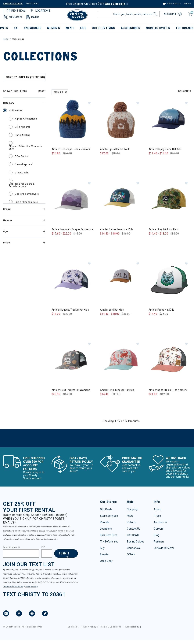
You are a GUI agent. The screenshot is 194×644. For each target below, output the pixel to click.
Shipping (132, 509)
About (158, 509)
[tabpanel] (97, 259)
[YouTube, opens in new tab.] (32, 614)
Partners (159, 542)
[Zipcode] (47, 553)
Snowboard (33, 28)
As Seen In (160, 522)
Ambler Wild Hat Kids (112, 310)
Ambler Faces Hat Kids (161, 310)
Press (157, 516)
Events (104, 554)
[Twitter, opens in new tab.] (45, 614)
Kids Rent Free (109, 535)
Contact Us (134, 529)
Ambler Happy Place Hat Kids (165, 149)
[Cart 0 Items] (190, 16)
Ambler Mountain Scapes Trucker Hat (73, 229)
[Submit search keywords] (154, 15)
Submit (64, 553)
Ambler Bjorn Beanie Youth (115, 149)
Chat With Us (172, 4)
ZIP (43, 547)
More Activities (158, 28)
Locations (106, 529)
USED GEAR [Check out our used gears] (32, 4)
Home (6, 39)
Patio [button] (32, 17)
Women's (53, 28)
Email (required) (11, 547)
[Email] (21, 553)
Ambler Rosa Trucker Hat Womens (168, 390)
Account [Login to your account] (170, 14)
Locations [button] (40, 11)
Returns (132, 522)
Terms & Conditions (111, 627)
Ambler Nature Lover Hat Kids (117, 229)
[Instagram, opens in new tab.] (6, 614)
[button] (89, 103)
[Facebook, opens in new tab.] (19, 614)
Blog (157, 535)
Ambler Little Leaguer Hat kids (117, 390)
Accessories (130, 28)
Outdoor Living (104, 28)
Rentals (105, 522)
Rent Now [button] (15, 11)
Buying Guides (136, 542)
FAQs (130, 516)
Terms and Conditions (13, 586)
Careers (159, 529)
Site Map (72, 627)
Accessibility (132, 627)
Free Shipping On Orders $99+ (96, 4)
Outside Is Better (164, 548)
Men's (70, 28)
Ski (16, 28)
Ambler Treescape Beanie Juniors (71, 149)
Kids (83, 28)
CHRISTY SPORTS (13, 4)
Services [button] (13, 17)
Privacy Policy (31, 586)
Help (186, 4)
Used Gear (106, 561)
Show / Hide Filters (15, 91)
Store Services (109, 516)
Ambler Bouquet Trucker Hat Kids (70, 310)
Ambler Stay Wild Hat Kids (163, 229)
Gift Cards (106, 509)
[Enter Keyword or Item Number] (128, 14)
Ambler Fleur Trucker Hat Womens (71, 390)
